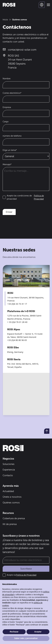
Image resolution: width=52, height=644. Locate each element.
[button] (42, 5)
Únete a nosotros (12, 497)
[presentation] (24, 224)
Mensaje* (7, 164)
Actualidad (8, 491)
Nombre (7, 79)
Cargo (6, 122)
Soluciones (9, 464)
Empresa (7, 107)
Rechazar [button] (14, 632)
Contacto (8, 475)
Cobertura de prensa (14, 518)
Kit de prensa (10, 524)
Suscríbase (26, 569)
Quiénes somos (11, 503)
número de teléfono (12, 136)
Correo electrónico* (12, 93)
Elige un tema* (10, 150)
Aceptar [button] (38, 632)
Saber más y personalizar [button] (26, 638)
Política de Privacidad (26, 575)
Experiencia (9, 470)
